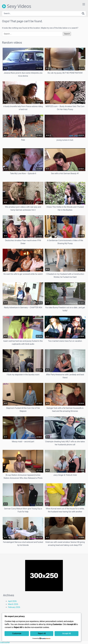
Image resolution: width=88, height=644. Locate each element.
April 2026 (12, 601)
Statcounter (5, 642)
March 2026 (13, 604)
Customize (17, 633)
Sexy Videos (17, 6)
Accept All (67, 633)
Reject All (42, 633)
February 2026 (14, 607)
